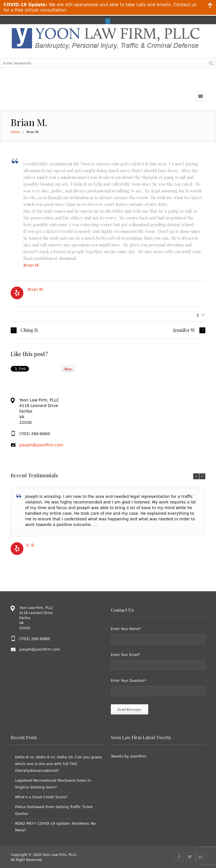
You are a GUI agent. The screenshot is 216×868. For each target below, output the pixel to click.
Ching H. (30, 330)
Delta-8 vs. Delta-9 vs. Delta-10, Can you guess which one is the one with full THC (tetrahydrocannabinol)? (58, 764)
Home (15, 132)
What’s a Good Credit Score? (41, 797)
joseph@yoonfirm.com (41, 445)
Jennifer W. (184, 330)
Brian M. (31, 265)
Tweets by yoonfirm (129, 756)
